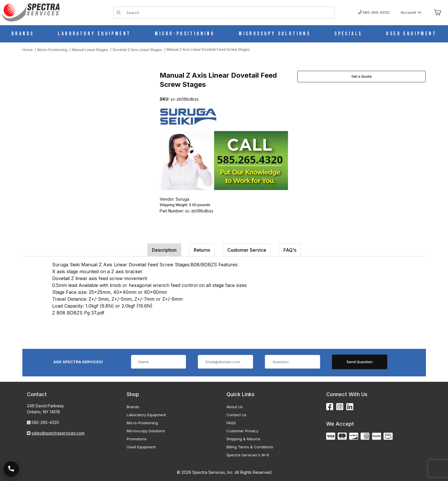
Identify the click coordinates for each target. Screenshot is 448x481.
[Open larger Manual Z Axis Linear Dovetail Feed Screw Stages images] (85, 128)
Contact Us (236, 415)
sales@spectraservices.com (58, 433)
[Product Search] (229, 13)
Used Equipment (141, 447)
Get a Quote (362, 76)
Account (411, 12)
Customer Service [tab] (247, 250)
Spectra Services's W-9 (248, 455)
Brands (133, 407)
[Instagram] (340, 407)
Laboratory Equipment (146, 415)
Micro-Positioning (142, 423)
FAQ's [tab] (290, 250)
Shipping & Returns (243, 439)
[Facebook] (330, 407)
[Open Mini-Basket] (437, 13)
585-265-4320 (374, 12)
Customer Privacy (242, 431)
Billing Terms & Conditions (250, 447)
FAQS (231, 423)
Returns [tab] (202, 250)
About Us (235, 407)
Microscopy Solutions (146, 431)
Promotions (137, 439)
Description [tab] (164, 250)
